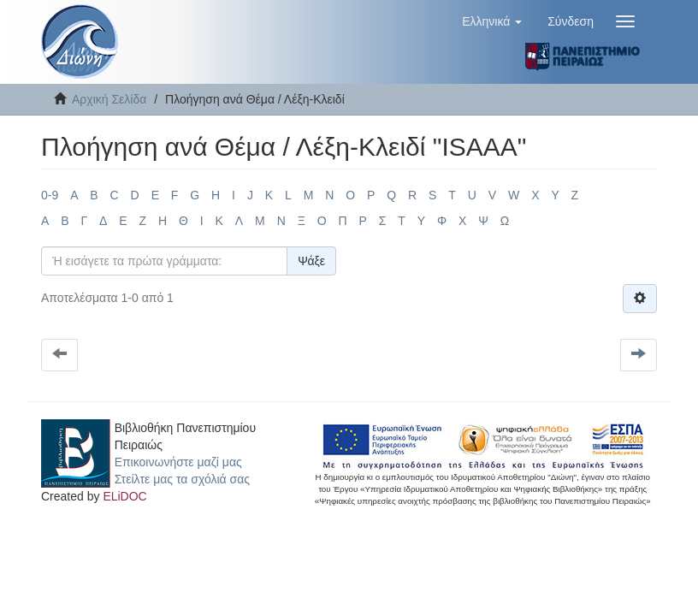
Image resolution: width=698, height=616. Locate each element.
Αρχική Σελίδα (109, 99)
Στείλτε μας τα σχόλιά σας (182, 479)
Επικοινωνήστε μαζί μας (178, 462)
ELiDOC (124, 496)
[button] (492, 21)
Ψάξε (311, 261)
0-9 (50, 195)
